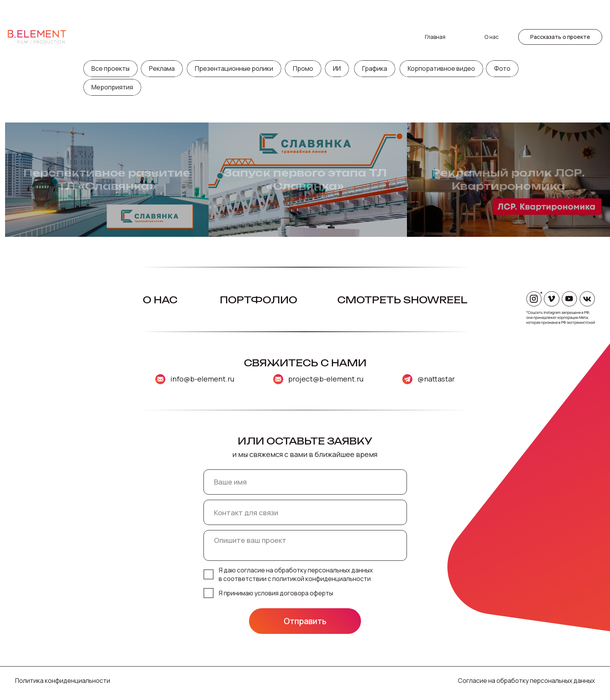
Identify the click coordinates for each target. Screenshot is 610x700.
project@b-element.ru (326, 379)
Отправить (305, 621)
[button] (560, 10)
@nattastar (436, 379)
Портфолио (259, 300)
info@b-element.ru (202, 379)
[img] (278, 379)
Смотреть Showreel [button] (402, 300)
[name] (305, 482)
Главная (435, 10)
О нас (492, 10)
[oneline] (305, 512)
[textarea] (305, 545)
